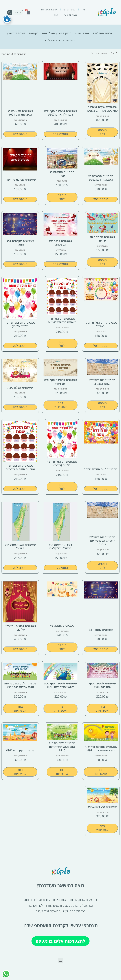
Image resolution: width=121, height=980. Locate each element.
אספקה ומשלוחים (49, 10)
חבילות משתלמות (102, 33)
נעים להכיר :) (69, 10)
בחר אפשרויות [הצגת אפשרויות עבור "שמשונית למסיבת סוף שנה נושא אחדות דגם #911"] (101, 772)
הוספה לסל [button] (102, 132)
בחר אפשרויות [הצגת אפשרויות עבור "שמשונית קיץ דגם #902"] (102, 828)
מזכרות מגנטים (17, 33)
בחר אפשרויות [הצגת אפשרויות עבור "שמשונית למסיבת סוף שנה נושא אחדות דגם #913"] (61, 708)
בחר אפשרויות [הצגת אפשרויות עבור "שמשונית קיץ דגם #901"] (20, 772)
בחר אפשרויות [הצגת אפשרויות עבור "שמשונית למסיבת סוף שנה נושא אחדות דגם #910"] (62, 772)
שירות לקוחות (71, 15)
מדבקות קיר (65, 33)
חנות (56, 15)
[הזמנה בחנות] (105, 53)
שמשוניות (82, 33)
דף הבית (85, 10)
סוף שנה (34, 33)
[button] (61, 961)
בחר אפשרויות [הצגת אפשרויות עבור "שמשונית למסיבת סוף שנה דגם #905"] (61, 405)
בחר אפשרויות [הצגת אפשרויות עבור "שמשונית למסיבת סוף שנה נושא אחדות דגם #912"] (20, 708)
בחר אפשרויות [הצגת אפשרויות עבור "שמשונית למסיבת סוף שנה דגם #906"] (102, 708)
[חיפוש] (10, 12)
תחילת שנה (48, 33)
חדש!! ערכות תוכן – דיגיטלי (61, 40)
